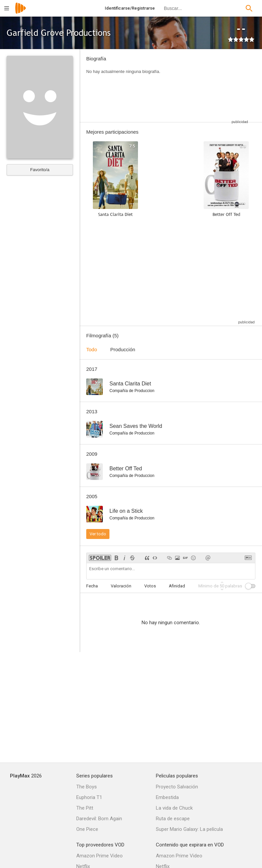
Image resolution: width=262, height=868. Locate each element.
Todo (92, 349)
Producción (123, 349)
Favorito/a (40, 170)
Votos (150, 586)
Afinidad (177, 586)
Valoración (121, 586)
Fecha (92, 586)
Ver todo (98, 534)
